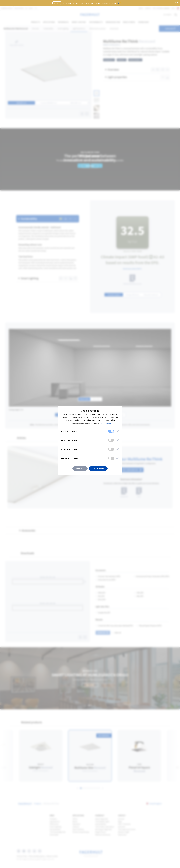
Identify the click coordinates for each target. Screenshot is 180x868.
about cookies (106, 423)
